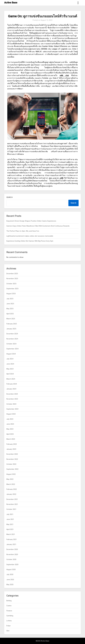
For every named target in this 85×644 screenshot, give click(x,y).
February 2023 (12, 444)
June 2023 (10, 424)
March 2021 (11, 534)
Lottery (9, 621)
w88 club (64, 75)
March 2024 (11, 379)
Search (10, 197)
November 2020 (12, 554)
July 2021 (10, 514)
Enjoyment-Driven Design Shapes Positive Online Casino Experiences (31, 221)
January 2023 (11, 449)
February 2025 (12, 324)
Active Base (11, 3)
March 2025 (11, 319)
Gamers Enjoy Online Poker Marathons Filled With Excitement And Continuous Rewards (38, 226)
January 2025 (11, 329)
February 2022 (12, 489)
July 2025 (10, 299)
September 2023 (12, 409)
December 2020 (12, 549)
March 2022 (11, 484)
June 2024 (10, 364)
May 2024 (10, 369)
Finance (9, 611)
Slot (8, 631)
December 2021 (12, 499)
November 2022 (12, 459)
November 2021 (12, 504)
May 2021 (10, 524)
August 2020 (11, 569)
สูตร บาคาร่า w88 (56, 178)
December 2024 (12, 334)
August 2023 (11, 414)
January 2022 (11, 494)
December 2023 (12, 394)
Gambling (10, 616)
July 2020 (10, 574)
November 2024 (12, 339)
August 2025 (11, 294)
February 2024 (12, 384)
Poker (9, 626)
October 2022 (11, 464)
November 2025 (12, 279)
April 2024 (10, 374)
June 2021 (10, 519)
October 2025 (11, 284)
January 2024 (11, 389)
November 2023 (12, 399)
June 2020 (10, 580)
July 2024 (10, 359)
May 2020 (10, 585)
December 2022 (12, 454)
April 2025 (10, 314)
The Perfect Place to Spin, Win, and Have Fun (23, 231)
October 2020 (11, 559)
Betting (9, 601)
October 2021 (11, 509)
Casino (9, 606)
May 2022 (10, 479)
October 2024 (11, 344)
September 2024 (12, 349)
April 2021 (10, 529)
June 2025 (10, 304)
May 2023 (10, 429)
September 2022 (12, 469)
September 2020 (12, 565)
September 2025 (12, 289)
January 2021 (11, 544)
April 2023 (10, 434)
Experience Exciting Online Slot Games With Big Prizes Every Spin (30, 241)
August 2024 (11, 354)
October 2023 (11, 404)
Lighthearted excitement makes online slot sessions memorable (30, 236)
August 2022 (11, 474)
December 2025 (12, 274)
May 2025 (10, 309)
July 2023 (10, 419)
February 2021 (12, 539)
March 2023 (11, 439)
